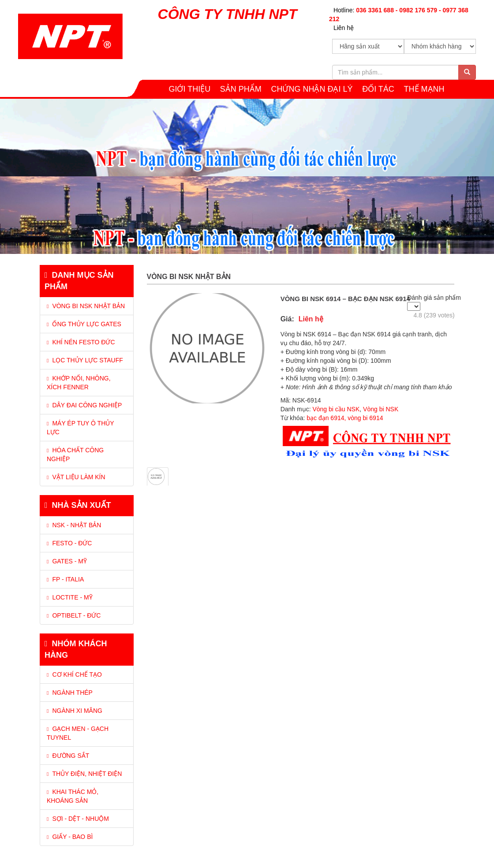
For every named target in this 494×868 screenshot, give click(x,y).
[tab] (87, 376)
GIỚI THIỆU (189, 89)
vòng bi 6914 (365, 418)
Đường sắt (68, 756)
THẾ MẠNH (424, 89)
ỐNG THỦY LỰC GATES (84, 324)
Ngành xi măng (75, 711)
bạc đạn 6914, (326, 418)
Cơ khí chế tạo (74, 674)
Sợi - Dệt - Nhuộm (78, 819)
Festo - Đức (69, 543)
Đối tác (378, 89)
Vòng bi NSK (381, 409)
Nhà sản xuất (78, 505)
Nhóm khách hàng (76, 649)
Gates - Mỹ (67, 561)
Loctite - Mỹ (70, 597)
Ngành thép (70, 693)
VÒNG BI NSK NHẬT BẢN (86, 306)
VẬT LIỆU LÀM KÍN (76, 477)
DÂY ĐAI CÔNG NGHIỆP (84, 405)
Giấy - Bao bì (70, 837)
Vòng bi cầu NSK (336, 409)
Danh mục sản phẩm (79, 281)
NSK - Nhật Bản (74, 525)
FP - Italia (65, 579)
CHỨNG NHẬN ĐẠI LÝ (312, 89)
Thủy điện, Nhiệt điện (84, 774)
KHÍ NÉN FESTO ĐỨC (81, 342)
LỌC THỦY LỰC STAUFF (85, 360)
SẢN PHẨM (241, 89)
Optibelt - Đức (74, 615)
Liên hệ (344, 28)
